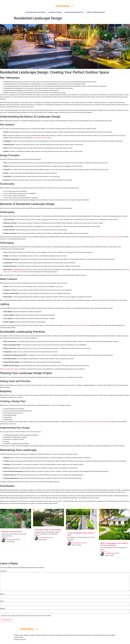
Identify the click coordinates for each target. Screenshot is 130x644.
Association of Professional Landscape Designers (93, 422)
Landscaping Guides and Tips (74, 12)
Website (3, 608)
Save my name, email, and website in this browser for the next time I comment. (26, 616)
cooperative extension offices (42, 138)
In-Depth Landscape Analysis (95, 12)
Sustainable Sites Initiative (11, 369)
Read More (4, 538)
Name (2, 594)
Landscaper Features (55, 12)
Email (2, 601)
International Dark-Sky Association (78, 325)
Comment (4, 571)
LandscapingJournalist (13, 540)
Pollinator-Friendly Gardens (12, 532)
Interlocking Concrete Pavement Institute (111, 237)
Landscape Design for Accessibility (48, 530)
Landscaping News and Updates (35, 12)
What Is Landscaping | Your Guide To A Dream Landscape (114, 544)
